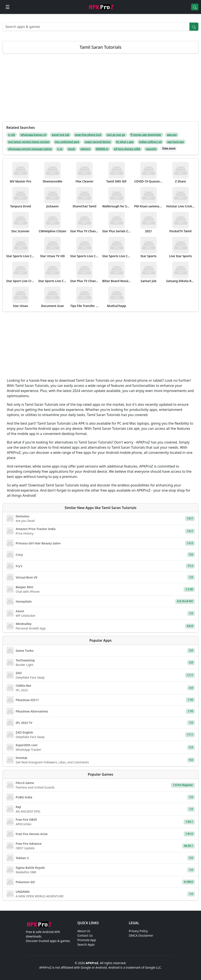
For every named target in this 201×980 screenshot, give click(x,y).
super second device (98, 142)
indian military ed (150, 142)
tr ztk (12, 135)
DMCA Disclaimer (141, 935)
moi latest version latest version (29, 142)
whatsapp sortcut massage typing (30, 149)
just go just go (116, 135)
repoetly (151, 149)
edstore (85, 149)
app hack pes (175, 142)
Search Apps (86, 944)
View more (169, 148)
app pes (172, 135)
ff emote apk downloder (146, 135)
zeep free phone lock (88, 135)
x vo (60, 149)
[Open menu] (8, 7)
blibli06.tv (102, 149)
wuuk (71, 149)
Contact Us (85, 935)
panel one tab (60, 135)
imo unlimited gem (67, 142)
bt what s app (125, 142)
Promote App (87, 940)
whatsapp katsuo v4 (33, 135)
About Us (84, 931)
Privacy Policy (138, 931)
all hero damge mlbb (127, 149)
